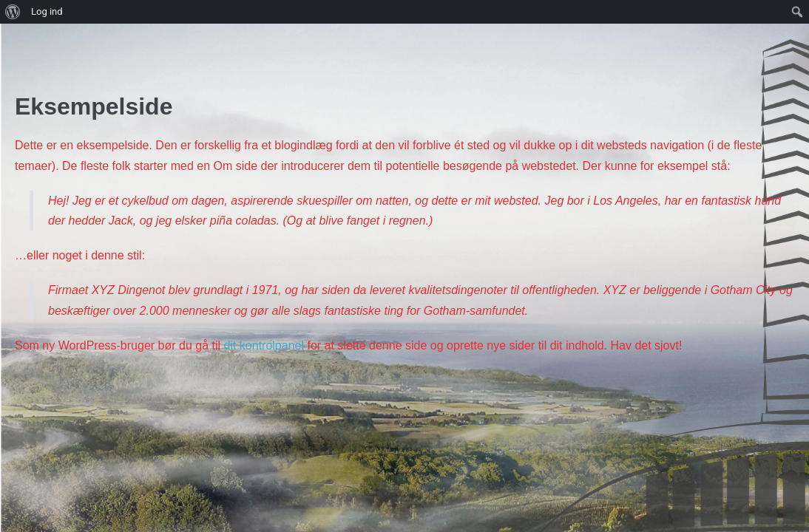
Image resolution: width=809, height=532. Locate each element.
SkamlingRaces (75, 43)
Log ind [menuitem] (47, 11)
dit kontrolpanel (264, 345)
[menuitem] (13, 12)
